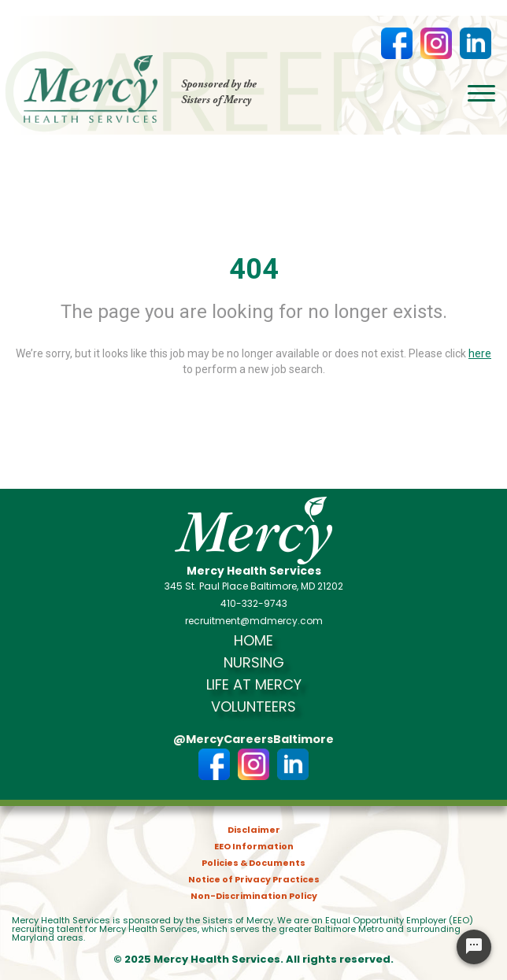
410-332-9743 (254, 604)
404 (254, 269)
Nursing (254, 663)
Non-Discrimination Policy (254, 896)
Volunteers (253, 707)
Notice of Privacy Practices (254, 880)
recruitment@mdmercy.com (254, 621)
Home (253, 641)
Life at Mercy (254, 685)
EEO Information (254, 847)
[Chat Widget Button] (474, 947)
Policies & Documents (253, 863)
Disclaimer (254, 830)
